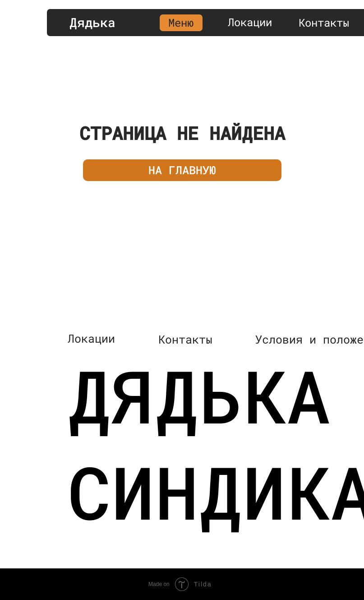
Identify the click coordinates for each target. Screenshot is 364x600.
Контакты (324, 23)
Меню (181, 23)
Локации (250, 22)
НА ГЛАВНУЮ (182, 170)
